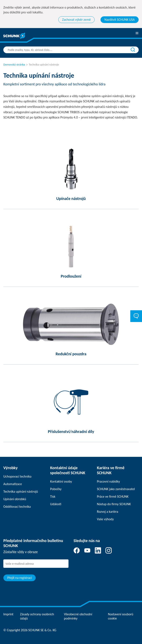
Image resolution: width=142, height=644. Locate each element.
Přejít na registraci (20, 578)
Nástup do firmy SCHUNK (114, 504)
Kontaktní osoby (61, 481)
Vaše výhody (105, 519)
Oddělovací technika (17, 507)
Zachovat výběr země (77, 20)
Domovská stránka (14, 65)
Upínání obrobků (15, 499)
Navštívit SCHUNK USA (120, 20)
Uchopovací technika (17, 476)
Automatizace (13, 484)
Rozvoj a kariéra (108, 512)
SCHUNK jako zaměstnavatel (116, 489)
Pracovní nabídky (108, 481)
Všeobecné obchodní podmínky (78, 616)
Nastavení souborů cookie (121, 616)
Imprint (8, 614)
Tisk (53, 497)
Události (56, 504)
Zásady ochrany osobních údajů (37, 616)
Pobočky (56, 489)
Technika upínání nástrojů (21, 491)
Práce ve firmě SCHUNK (113, 497)
